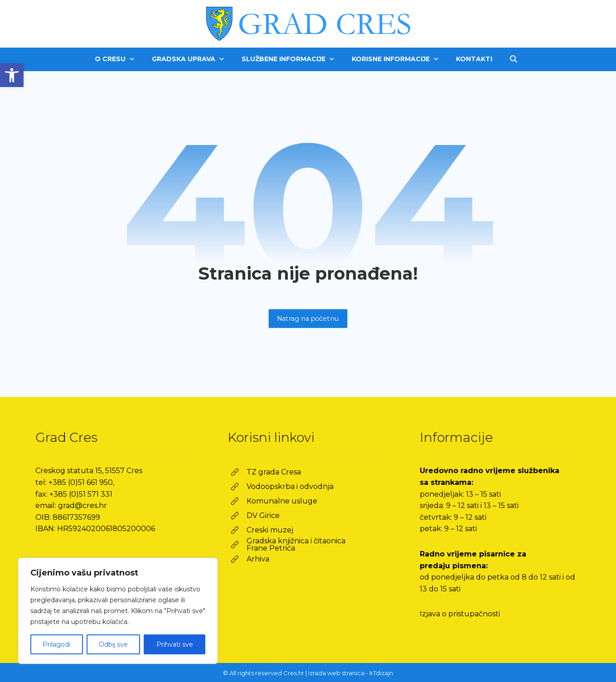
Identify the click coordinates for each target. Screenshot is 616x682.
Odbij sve (113, 644)
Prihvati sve (175, 644)
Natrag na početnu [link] (308, 318)
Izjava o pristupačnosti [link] (460, 614)
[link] (12, 75)
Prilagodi (56, 644)
